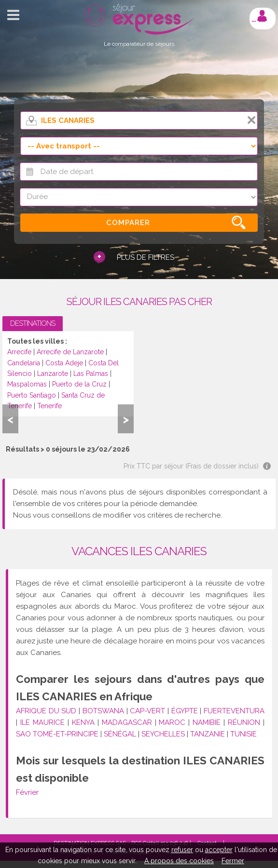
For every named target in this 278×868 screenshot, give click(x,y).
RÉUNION (244, 722)
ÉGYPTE (185, 711)
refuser (182, 850)
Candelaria (24, 363)
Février (27, 792)
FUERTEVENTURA (234, 711)
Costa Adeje (64, 363)
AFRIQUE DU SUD (46, 711)
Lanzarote (53, 374)
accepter (219, 850)
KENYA (83, 722)
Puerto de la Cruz (79, 384)
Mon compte (262, 16)
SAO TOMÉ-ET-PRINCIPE (57, 734)
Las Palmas (91, 374)
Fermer (233, 861)
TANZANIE (208, 734)
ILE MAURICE (42, 722)
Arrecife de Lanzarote (70, 352)
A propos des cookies (179, 861)
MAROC (172, 722)
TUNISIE (243, 734)
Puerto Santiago (32, 395)
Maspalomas (27, 384)
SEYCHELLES (163, 734)
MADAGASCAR (127, 722)
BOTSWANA (103, 711)
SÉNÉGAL (120, 734)
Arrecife (19, 352)
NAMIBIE (207, 722)
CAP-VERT (147, 711)
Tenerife (49, 406)
